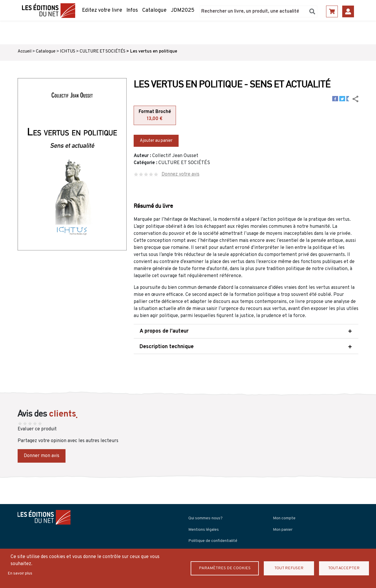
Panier (332, 11)
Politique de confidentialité (213, 541)
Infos (132, 10)
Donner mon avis (42, 456)
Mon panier (283, 530)
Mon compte (284, 518)
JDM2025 (183, 10)
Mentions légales (204, 530)
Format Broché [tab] (155, 116)
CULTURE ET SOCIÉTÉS (103, 52)
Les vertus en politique (154, 52)
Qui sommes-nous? (205, 518)
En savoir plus (20, 573)
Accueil (25, 52)
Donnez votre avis (181, 174)
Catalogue (154, 10)
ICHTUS (68, 52)
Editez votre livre (102, 10)
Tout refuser (289, 568)
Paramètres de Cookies (225, 568)
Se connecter (348, 11)
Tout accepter (344, 568)
